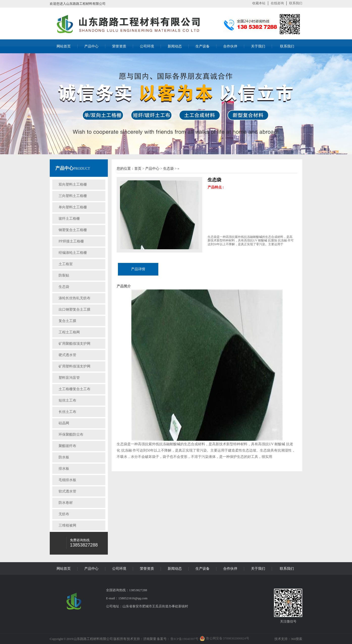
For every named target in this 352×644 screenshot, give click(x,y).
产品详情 (138, 269)
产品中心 (91, 46)
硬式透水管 (67, 355)
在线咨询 (277, 3)
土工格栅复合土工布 (74, 389)
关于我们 (258, 46)
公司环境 (147, 46)
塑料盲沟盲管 (69, 378)
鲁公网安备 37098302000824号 (228, 638)
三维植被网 (67, 525)
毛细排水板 (67, 480)
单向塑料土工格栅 (73, 207)
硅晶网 (64, 423)
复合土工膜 (67, 321)
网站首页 (64, 46)
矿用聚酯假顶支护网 (74, 344)
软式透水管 (67, 491)
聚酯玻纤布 (67, 446)
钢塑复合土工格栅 (73, 230)
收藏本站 (259, 3)
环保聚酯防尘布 (71, 435)
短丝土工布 (67, 400)
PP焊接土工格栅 (71, 241)
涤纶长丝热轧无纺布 (74, 298)
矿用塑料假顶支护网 (74, 366)
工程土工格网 (69, 332)
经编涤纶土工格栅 (73, 253)
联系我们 (296, 3)
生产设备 (203, 46)
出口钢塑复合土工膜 (74, 309)
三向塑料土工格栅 (73, 196)
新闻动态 (175, 46)
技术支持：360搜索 (288, 639)
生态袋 (64, 287)
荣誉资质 (119, 46)
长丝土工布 (67, 412)
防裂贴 (64, 275)
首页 (138, 169)
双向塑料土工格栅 (73, 184)
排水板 (64, 469)
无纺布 (64, 514)
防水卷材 (66, 503)
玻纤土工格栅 (69, 219)
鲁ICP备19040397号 (184, 639)
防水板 (64, 457)
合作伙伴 (230, 46)
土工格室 (66, 264)
